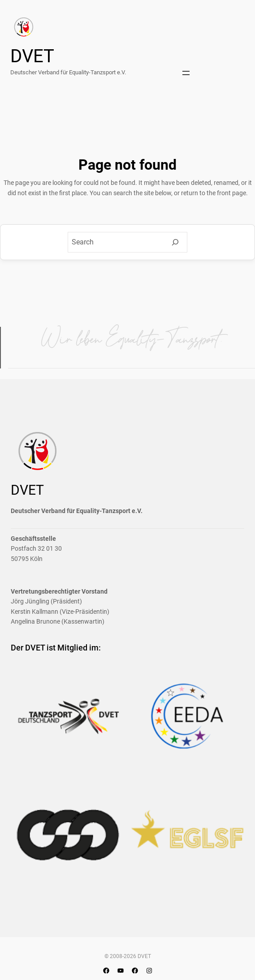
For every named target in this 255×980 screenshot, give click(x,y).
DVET (32, 56)
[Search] (175, 242)
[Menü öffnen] (186, 73)
